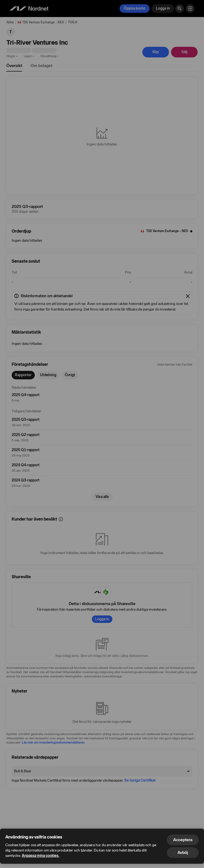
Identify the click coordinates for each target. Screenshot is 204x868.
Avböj (183, 852)
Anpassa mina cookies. (41, 856)
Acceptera (183, 840)
